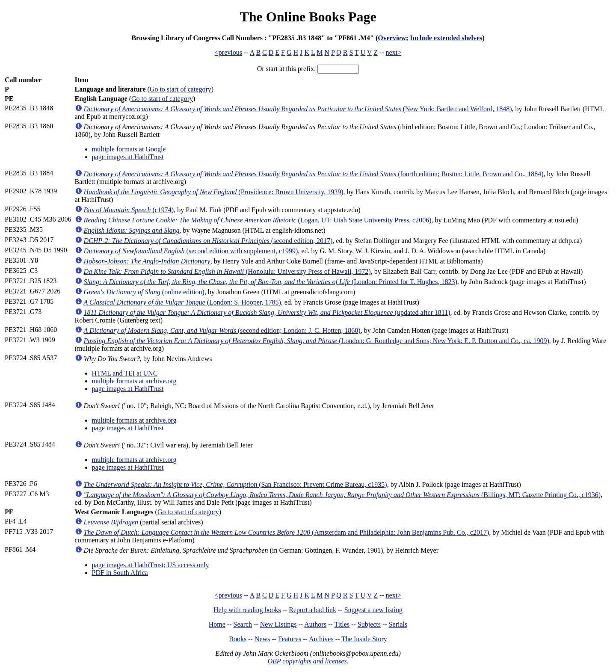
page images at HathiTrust (128, 157)
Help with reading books (247, 610)
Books (238, 639)
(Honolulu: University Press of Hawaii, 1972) (227, 271)
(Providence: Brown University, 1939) (214, 192)
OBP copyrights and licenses (307, 661)
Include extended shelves (446, 38)
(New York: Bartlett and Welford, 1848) (298, 109)
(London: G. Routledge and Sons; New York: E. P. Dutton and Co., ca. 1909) (317, 341)
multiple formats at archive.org (134, 381)
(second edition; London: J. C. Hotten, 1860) (222, 330)
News (262, 639)
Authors (315, 624)
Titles (342, 624)
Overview (392, 38)
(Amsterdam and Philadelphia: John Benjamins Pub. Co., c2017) (287, 532)
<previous (228, 52)
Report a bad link (312, 610)
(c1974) (129, 210)
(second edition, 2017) (208, 241)
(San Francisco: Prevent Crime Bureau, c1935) (235, 484)
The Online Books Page (308, 17)
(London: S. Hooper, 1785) (182, 302)
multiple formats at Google (129, 149)
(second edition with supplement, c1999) (191, 251)
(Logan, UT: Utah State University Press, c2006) (258, 220)
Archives (321, 639)
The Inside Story (364, 639)
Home (217, 624)
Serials (398, 624)
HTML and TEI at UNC (125, 373)
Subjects (369, 624)
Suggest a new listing (373, 610)
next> (394, 52)
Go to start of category (181, 89)
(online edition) (144, 292)
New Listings (278, 624)
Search (243, 624)
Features (290, 639)
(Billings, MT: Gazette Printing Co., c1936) (342, 495)
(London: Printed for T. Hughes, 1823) (271, 282)
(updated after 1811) (267, 312)
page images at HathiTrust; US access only (151, 565)
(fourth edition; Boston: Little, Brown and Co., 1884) (314, 174)
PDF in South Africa (120, 573)
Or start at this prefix (286, 69)
